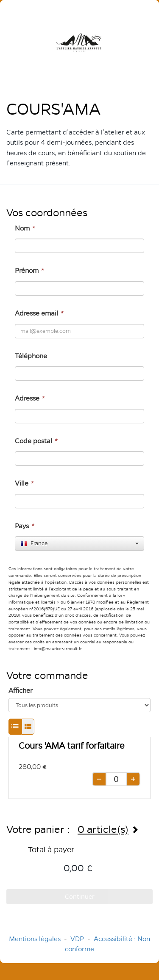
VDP (78, 939)
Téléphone (31, 356)
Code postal (36, 441)
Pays (24, 526)
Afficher (21, 690)
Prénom (29, 270)
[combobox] (79, 544)
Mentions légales (35, 939)
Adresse (29, 398)
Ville (24, 483)
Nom (25, 228)
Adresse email (39, 313)
